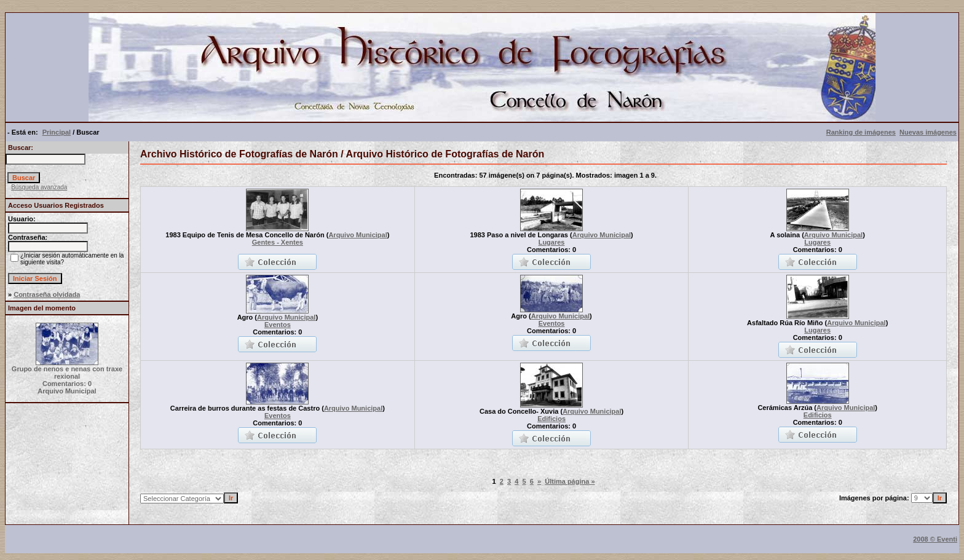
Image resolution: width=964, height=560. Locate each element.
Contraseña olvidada (47, 294)
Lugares (552, 242)
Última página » (570, 481)
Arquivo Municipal (358, 235)
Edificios (551, 419)
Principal (57, 132)
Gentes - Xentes (278, 242)
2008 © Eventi (935, 539)
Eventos (278, 325)
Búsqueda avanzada (39, 187)
